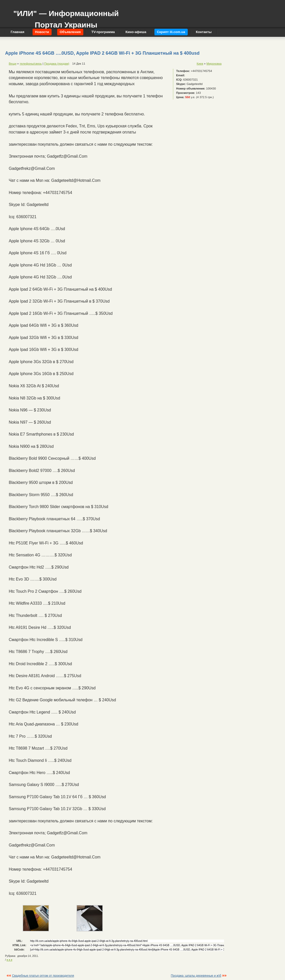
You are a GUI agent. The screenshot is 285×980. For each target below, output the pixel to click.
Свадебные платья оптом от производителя (43, 976)
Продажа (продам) (57, 64)
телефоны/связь (31, 64)
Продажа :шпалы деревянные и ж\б (196, 976)
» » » (10, 960)
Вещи (12, 64)
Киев (200, 64)
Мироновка (214, 64)
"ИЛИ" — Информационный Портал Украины (66, 17)
